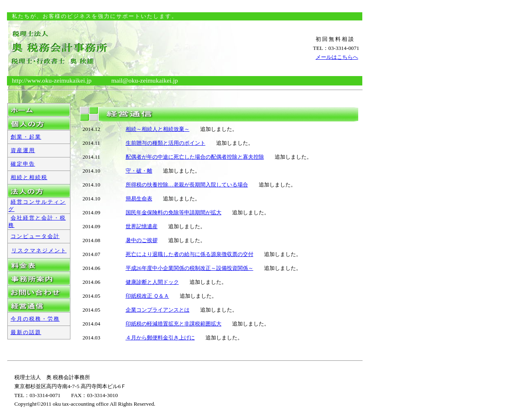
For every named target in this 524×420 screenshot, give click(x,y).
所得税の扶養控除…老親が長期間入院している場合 (187, 185)
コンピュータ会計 (35, 236)
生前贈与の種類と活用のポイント (166, 143)
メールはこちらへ (337, 57)
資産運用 (23, 150)
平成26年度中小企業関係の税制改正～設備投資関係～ (190, 268)
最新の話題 (26, 332)
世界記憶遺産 (142, 226)
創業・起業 (26, 137)
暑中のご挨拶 (142, 240)
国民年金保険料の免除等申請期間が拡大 (174, 212)
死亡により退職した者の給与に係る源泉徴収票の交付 (190, 254)
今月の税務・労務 (35, 319)
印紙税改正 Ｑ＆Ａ (147, 296)
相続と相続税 (29, 177)
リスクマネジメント (39, 250)
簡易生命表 (139, 199)
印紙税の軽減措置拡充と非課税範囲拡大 (174, 324)
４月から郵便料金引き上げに (160, 338)
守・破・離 (139, 171)
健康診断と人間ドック (152, 282)
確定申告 (23, 164)
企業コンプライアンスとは (158, 310)
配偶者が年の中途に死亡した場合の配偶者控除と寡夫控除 (195, 157)
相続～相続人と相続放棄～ (158, 129)
